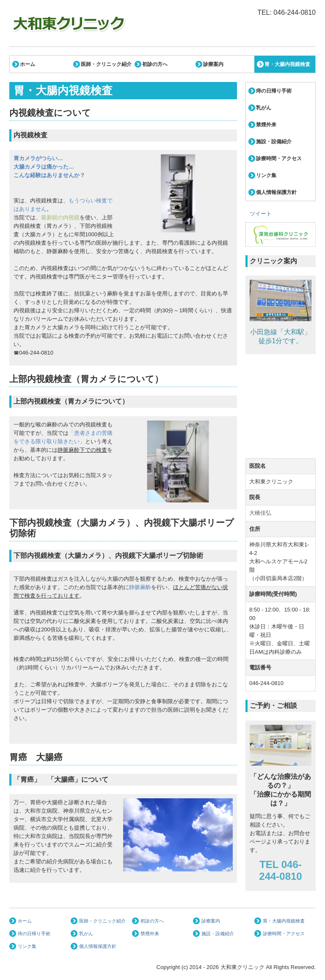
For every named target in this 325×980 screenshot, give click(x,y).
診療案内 (213, 64)
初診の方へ (155, 64)
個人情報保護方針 (276, 192)
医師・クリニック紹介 (106, 64)
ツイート (261, 214)
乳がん (264, 108)
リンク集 (266, 175)
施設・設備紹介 (274, 142)
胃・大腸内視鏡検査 (287, 64)
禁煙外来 (266, 125)
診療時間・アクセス (279, 158)
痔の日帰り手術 (274, 91)
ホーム (28, 64)
